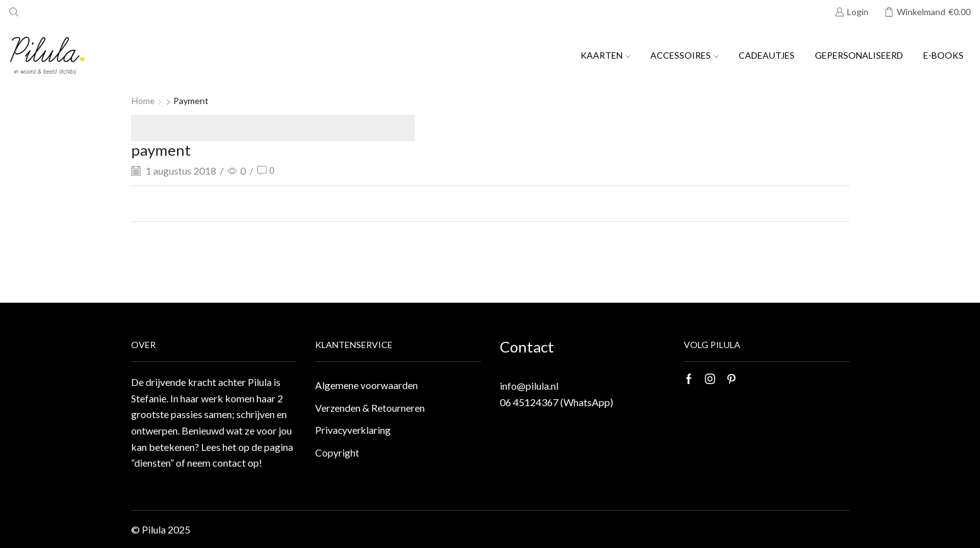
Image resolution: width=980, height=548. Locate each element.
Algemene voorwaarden (366, 385)
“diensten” (153, 463)
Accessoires (684, 55)
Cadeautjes (767, 55)
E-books (943, 55)
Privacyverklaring (354, 431)
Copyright (337, 454)
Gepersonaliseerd (859, 55)
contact (229, 463)
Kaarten (605, 55)
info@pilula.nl (529, 386)
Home (143, 101)
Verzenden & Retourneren (370, 408)
